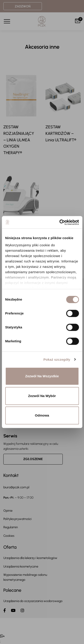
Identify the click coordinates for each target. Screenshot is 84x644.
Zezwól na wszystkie (42, 376)
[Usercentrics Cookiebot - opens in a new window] (60, 222)
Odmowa (42, 415)
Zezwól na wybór (42, 396)
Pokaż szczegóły (57, 359)
